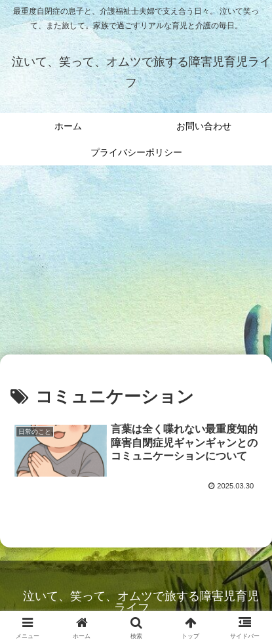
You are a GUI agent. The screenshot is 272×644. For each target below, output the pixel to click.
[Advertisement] (136, 264)
